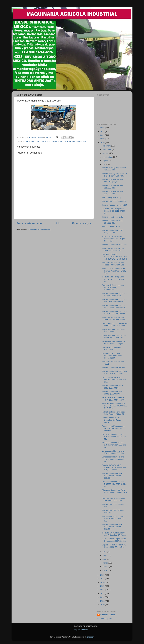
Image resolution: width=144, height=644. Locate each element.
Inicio (57, 223)
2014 (103, 590)
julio (104, 164)
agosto (106, 161)
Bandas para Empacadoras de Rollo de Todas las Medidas (114, 428)
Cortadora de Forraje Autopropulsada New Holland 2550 (112, 356)
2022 (103, 131)
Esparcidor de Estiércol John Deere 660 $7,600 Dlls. (114, 336)
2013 (103, 593)
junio (105, 552)
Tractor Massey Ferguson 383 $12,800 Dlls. (115, 169)
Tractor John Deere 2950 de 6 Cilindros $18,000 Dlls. (115, 372)
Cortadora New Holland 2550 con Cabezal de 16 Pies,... (114, 534)
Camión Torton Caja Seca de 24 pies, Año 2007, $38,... (114, 540)
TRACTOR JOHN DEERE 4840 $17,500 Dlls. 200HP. (114, 399)
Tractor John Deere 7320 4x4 (114, 245)
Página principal (81, 630)
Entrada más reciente (29, 223)
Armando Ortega (108, 615)
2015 (103, 586)
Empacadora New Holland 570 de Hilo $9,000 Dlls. (113, 452)
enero (105, 570)
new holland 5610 (38, 141)
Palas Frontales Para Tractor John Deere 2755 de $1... (114, 413)
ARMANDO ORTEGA (111, 227)
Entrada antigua (82, 223)
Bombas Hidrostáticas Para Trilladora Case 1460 (114, 499)
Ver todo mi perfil (104, 619)
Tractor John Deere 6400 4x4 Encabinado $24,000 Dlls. (114, 307)
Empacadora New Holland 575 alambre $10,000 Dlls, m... (114, 445)
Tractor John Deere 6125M (113, 368)
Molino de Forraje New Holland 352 (112, 348)
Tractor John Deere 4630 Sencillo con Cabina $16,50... (113, 527)
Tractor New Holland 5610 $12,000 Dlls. (113, 187)
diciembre (107, 146)
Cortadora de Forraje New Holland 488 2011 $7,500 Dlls (114, 211)
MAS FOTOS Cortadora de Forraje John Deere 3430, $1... (114, 271)
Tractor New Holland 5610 (76, 141)
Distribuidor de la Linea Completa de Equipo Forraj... (112, 420)
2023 (103, 128)
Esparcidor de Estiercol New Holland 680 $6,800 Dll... (114, 546)
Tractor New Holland (55, 141)
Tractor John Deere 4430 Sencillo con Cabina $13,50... (113, 476)
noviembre (107, 150)
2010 (103, 605)
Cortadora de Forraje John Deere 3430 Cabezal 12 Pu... (113, 279)
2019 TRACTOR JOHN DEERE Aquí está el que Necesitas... (113, 239)
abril (105, 559)
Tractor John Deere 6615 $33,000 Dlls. (113, 231)
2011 (103, 601)
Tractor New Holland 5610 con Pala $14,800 (113, 181)
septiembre (108, 157)
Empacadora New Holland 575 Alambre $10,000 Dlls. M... (114, 437)
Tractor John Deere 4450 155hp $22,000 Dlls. (113, 393)
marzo (105, 563)
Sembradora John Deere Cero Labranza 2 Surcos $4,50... (115, 324)
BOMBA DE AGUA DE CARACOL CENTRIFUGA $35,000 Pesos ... (114, 467)
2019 (103, 143)
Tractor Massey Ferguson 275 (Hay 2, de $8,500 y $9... (115, 175)
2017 (103, 579)
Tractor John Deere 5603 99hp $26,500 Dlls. (113, 387)
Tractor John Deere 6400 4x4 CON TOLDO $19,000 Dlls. (115, 312)
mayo (105, 555)
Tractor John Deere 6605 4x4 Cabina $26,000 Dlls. (114, 295)
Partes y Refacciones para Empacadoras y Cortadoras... (113, 287)
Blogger (90, 637)
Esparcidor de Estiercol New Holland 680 (114, 331)
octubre (106, 153)
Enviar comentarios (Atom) (40, 229)
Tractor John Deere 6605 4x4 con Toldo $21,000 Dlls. (114, 301)
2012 (103, 597)
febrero (106, 567)
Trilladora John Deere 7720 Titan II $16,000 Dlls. (114, 249)
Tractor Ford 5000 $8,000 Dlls (115, 201)
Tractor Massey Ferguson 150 (115, 205)
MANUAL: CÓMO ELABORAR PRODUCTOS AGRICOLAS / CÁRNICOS (115, 257)
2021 (103, 135)
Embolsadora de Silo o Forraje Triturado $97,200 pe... (114, 380)
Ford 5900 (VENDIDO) (112, 198)
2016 (103, 582)
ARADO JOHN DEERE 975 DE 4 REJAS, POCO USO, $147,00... (114, 406)
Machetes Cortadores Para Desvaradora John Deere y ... (114, 492)
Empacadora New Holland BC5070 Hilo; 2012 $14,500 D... (115, 484)
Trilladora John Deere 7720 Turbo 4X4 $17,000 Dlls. (114, 264)
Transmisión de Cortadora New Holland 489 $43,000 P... (114, 518)
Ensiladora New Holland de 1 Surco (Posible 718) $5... (114, 343)
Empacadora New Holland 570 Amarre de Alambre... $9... (114, 459)
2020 (103, 139)
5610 (28, 141)
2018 (103, 575)
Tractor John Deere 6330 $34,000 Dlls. (113, 222)
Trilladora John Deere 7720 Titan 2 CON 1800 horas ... (114, 319)
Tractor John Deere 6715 (113, 217)
